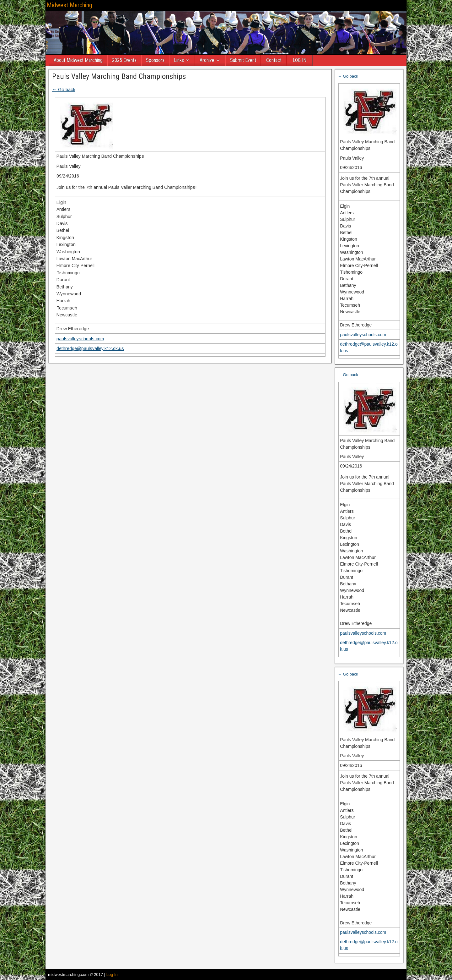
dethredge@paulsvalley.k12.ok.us (90, 348)
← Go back (64, 89)
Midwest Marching (70, 5)
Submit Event (243, 60)
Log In (112, 975)
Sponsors (155, 60)
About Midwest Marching (78, 60)
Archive (207, 60)
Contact (274, 60)
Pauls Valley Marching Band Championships (119, 76)
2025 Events (124, 60)
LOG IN (300, 60)
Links (179, 60)
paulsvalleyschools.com (80, 339)
